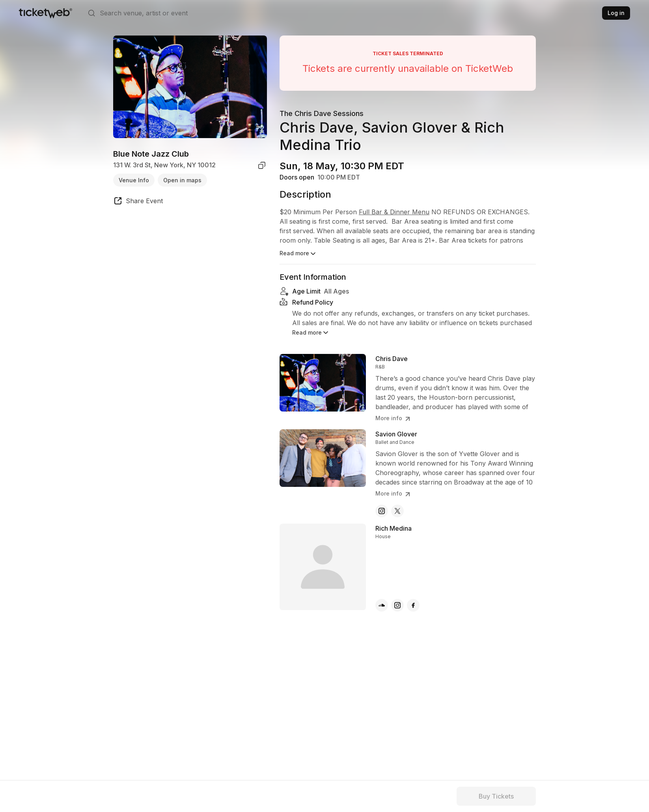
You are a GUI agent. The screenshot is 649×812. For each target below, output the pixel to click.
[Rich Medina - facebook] (413, 605)
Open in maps (182, 180)
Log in (616, 13)
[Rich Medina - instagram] (397, 605)
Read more (298, 254)
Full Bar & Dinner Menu (394, 212)
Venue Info (134, 180)
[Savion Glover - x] (397, 511)
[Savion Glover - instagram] (382, 511)
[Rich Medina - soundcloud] (382, 605)
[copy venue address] (262, 165)
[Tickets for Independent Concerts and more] (46, 13)
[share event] (138, 202)
